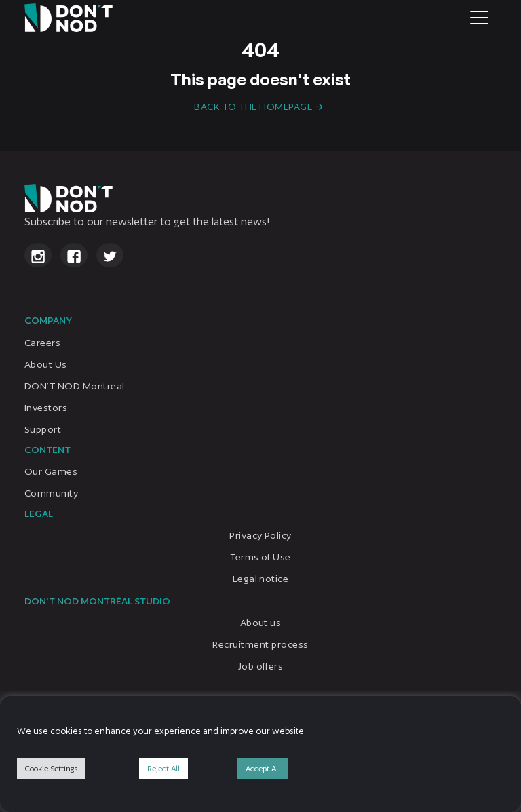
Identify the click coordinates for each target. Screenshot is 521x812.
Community (51, 492)
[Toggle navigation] (479, 18)
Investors (46, 407)
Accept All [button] (263, 769)
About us (261, 623)
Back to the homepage (253, 107)
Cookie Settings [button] (51, 769)
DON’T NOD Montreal (75, 385)
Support (43, 429)
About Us (46, 364)
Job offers (261, 666)
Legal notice (261, 578)
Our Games (51, 471)
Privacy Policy (260, 535)
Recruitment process (260, 644)
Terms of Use (260, 556)
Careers (42, 342)
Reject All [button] (163, 769)
